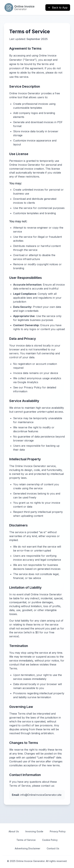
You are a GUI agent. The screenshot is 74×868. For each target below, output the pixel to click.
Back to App (58, 8)
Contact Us (53, 848)
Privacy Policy (58, 831)
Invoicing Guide (34, 831)
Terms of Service (26, 840)
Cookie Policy (50, 840)
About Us (14, 831)
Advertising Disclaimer (27, 848)
